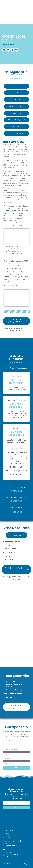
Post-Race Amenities (14, 694)
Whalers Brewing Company (14, 211)
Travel (7, 545)
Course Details (10, 549)
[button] (16, 542)
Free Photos (11, 681)
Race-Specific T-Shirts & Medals (15, 686)
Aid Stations (10, 560)
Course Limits (10, 552)
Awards (9, 697)
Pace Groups (10, 556)
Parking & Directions (12, 541)
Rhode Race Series (11, 277)
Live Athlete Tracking (14, 690)
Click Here (16, 579)
